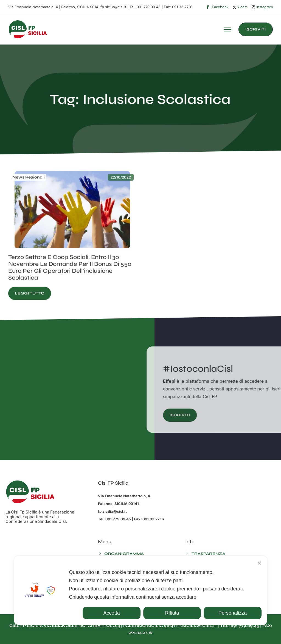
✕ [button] (259, 563)
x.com (240, 7)
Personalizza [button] (233, 613)
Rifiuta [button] (172, 613)
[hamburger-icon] (227, 30)
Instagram (262, 7)
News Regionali (29, 192)
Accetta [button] (112, 613)
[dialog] (140, 590)
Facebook (217, 7)
